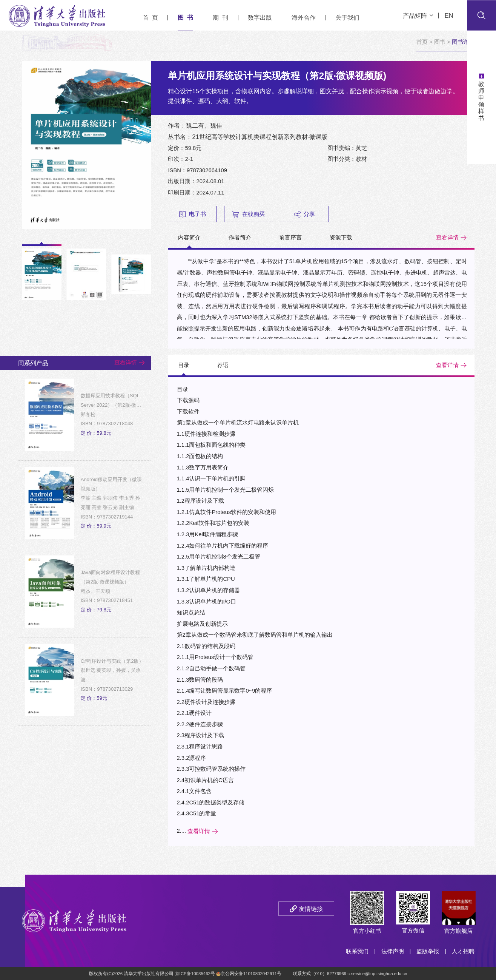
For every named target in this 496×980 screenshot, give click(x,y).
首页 (422, 42)
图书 (440, 42)
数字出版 (260, 17)
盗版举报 (428, 951)
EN (449, 15)
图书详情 (463, 42)
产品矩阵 (418, 15)
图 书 (185, 17)
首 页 (150, 17)
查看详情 (447, 238)
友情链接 (311, 909)
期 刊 (220, 17)
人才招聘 (463, 951)
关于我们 (347, 17)
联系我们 (357, 951)
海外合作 (304, 17)
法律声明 (393, 951)
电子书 (193, 214)
